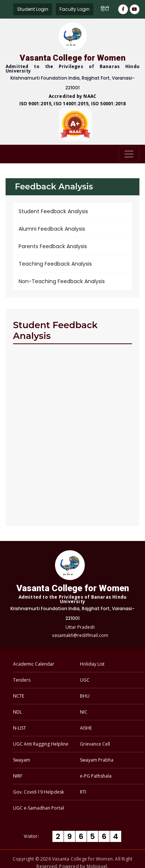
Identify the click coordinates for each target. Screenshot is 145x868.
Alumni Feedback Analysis (52, 229)
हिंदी (105, 9)
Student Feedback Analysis (53, 211)
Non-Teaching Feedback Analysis (62, 281)
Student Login (33, 9)
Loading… (72, 434)
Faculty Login (75, 9)
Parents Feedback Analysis (53, 246)
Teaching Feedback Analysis (55, 264)
